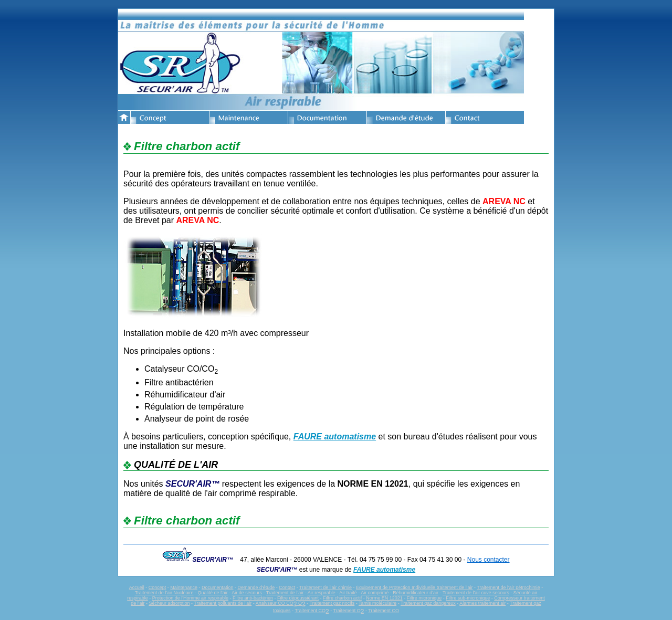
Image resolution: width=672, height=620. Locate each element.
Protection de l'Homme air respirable (190, 598)
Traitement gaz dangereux (428, 603)
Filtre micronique (424, 598)
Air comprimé (375, 593)
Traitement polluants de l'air (223, 603)
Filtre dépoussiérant (298, 598)
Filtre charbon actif (342, 598)
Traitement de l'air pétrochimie (508, 587)
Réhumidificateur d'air (416, 593)
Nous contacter (489, 560)
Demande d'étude (256, 587)
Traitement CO (312, 611)
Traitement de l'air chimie (325, 587)
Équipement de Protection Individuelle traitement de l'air (414, 587)
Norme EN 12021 (384, 598)
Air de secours (247, 593)
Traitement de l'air (285, 593)
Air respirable (322, 593)
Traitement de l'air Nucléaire (164, 593)
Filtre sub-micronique (468, 598)
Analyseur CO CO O (281, 603)
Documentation (218, 587)
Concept (157, 587)
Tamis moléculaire (377, 603)
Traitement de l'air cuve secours (476, 593)
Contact (287, 587)
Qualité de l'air (213, 593)
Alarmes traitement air (482, 603)
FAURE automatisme (335, 437)
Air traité (348, 593)
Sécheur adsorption (169, 603)
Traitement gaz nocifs (332, 603)
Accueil (137, 587)
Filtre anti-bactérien (253, 598)
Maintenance (184, 587)
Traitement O (349, 611)
